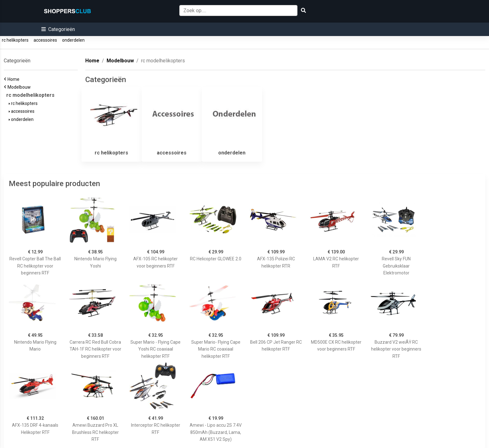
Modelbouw (20, 87)
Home (14, 79)
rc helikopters (15, 40)
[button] (58, 29)
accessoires (45, 40)
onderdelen (73, 40)
